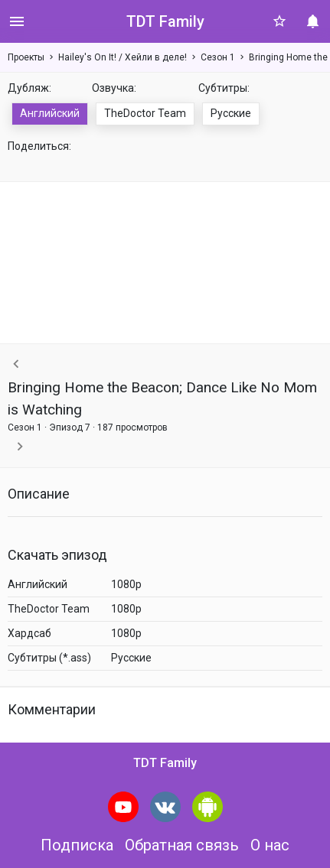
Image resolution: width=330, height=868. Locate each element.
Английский (50, 113)
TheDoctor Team (145, 113)
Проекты (26, 57)
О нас (270, 845)
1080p (126, 584)
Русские (231, 113)
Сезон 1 (218, 57)
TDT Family (165, 21)
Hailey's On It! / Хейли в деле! (123, 57)
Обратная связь (182, 845)
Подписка (77, 845)
